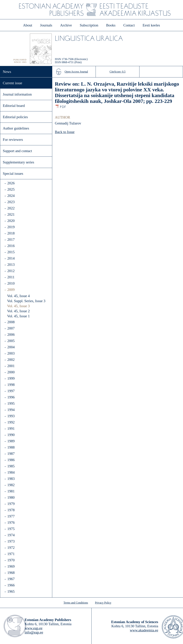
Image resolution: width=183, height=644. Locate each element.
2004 (11, 347)
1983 (11, 479)
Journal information (17, 94)
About (28, 25)
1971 (11, 554)
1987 (11, 454)
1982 (11, 485)
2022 (11, 208)
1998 (11, 385)
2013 (11, 265)
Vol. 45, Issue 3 (18, 306)
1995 (11, 403)
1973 (11, 541)
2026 (11, 183)
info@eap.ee (34, 632)
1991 (11, 429)
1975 (11, 529)
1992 (11, 422)
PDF (63, 106)
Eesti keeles (151, 25)
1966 (11, 585)
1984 (11, 472)
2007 (11, 328)
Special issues (13, 174)
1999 (11, 378)
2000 (11, 372)
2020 (11, 221)
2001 (11, 366)
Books (111, 25)
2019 (11, 227)
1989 (11, 441)
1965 (11, 591)
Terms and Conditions (76, 603)
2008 (11, 322)
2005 (11, 341)
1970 (11, 560)
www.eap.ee (34, 628)
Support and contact (17, 151)
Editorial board (14, 106)
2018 (11, 233)
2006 (11, 335)
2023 (11, 202)
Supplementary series (18, 162)
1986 (11, 460)
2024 (11, 196)
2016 (11, 246)
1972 (11, 548)
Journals (46, 25)
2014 (11, 258)
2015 (11, 252)
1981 (11, 491)
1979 (11, 504)
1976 (11, 523)
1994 (11, 410)
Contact (129, 25)
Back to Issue (65, 132)
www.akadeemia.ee (144, 630)
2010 (11, 283)
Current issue (12, 83)
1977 (11, 516)
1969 (11, 566)
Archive (66, 25)
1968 (11, 573)
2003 (11, 353)
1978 (11, 510)
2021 (11, 214)
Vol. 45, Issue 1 (18, 316)
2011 (11, 277)
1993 (11, 416)
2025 (11, 189)
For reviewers (13, 140)
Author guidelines (16, 128)
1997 (11, 391)
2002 (11, 360)
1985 (11, 466)
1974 (11, 535)
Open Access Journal (76, 72)
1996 (11, 397)
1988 (11, 447)
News (7, 72)
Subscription (89, 25)
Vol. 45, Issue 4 (18, 296)
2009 (11, 290)
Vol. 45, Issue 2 (18, 311)
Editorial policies (15, 117)
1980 (11, 497)
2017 (11, 239)
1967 (11, 579)
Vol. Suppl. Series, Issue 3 (26, 301)
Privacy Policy (103, 603)
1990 (11, 435)
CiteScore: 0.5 (118, 72)
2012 (11, 271)
